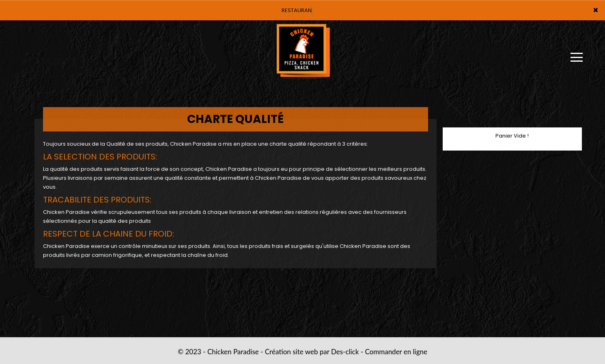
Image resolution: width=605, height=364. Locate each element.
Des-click (345, 352)
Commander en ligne (396, 352)
